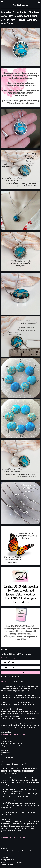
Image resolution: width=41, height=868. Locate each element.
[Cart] (39, 3)
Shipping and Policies (20, 851)
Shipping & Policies (16, 681)
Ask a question (17, 677)
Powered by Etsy (7, 865)
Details (4, 681)
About (9, 851)
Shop (3, 851)
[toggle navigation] (2, 2)
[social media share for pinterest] (9, 677)
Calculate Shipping (8, 658)
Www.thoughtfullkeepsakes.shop (13, 734)
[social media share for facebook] (2, 677)
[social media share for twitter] (6, 677)
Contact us (33, 851)
